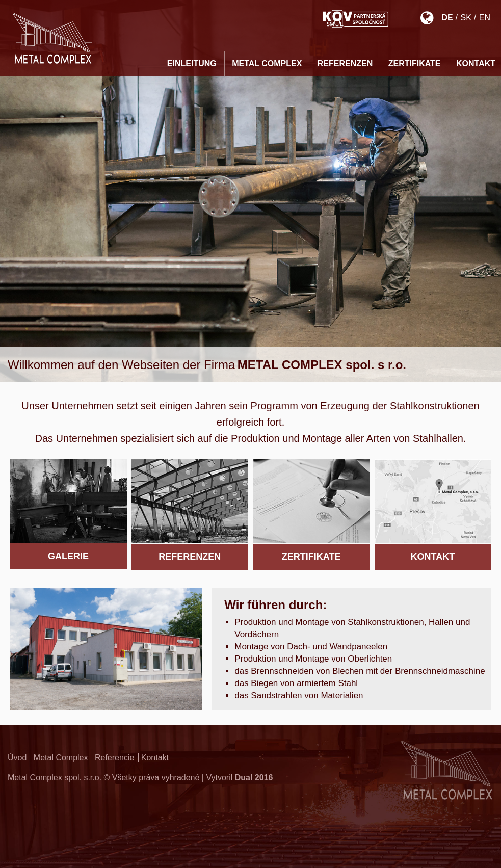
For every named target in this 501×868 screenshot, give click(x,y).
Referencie (114, 758)
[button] (20, 848)
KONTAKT (476, 63)
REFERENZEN (345, 63)
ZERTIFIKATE (415, 63)
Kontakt (155, 758)
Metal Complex (267, 63)
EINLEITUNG (192, 63)
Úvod (17, 758)
